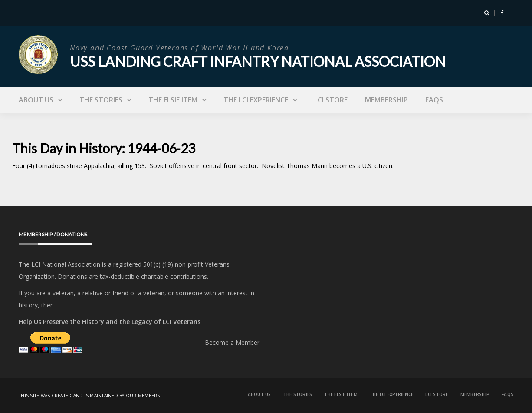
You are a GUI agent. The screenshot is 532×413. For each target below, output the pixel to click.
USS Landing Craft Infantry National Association (258, 61)
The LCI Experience (256, 100)
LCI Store (331, 100)
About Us (36, 100)
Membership (386, 100)
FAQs (434, 100)
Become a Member (232, 342)
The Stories (101, 100)
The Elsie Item (173, 100)
